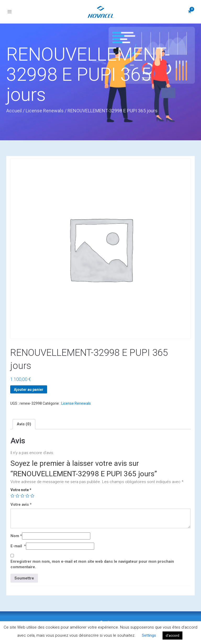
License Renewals (45, 111)
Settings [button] (149, 635)
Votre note (21, 490)
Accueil (14, 111)
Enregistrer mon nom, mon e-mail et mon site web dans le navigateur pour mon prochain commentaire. (92, 564)
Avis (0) (24, 424)
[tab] (24, 424)
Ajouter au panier (29, 390)
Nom (16, 536)
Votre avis (21, 504)
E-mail (18, 546)
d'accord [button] (172, 636)
